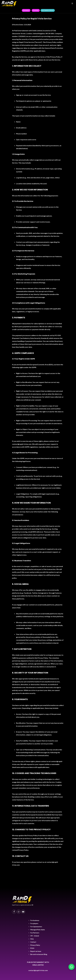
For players (34, 923)
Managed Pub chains (38, 930)
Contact (33, 942)
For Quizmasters (36, 927)
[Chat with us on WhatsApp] (71, 967)
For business (35, 920)
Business (26, 10)
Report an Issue (36, 951)
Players (36, 10)
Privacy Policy (35, 945)
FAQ (32, 939)
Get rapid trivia (48, 10)
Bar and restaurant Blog (39, 954)
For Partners (35, 933)
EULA (32, 948)
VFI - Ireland (35, 936)
